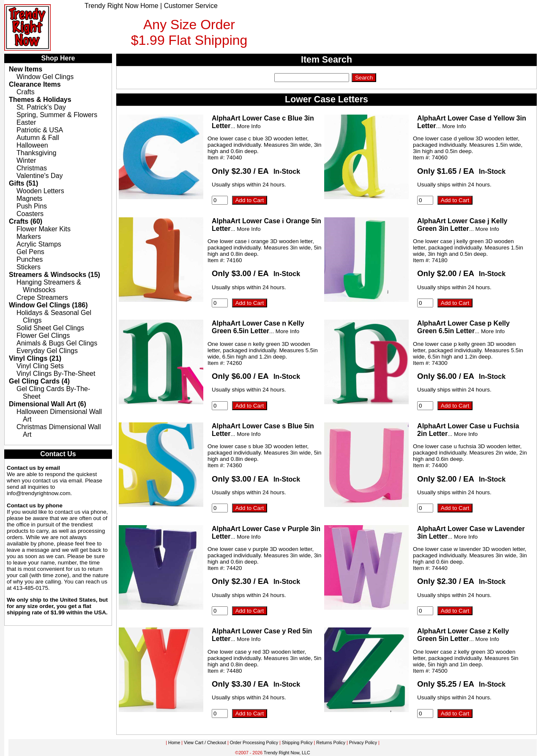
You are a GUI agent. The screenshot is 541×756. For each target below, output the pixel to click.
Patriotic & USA (40, 130)
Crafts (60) (26, 221)
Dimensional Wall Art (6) (48, 404)
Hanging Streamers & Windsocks (49, 286)
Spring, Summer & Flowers (57, 115)
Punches (30, 259)
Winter (26, 160)
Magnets (29, 199)
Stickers (29, 267)
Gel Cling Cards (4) (39, 381)
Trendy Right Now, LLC (287, 753)
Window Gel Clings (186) (48, 305)
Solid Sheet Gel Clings (50, 328)
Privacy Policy (363, 742)
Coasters (30, 214)
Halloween (32, 145)
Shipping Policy (297, 742)
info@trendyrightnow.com (39, 493)
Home (174, 742)
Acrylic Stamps (39, 244)
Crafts (26, 92)
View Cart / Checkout (205, 742)
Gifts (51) (23, 183)
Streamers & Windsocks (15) (55, 275)
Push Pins (32, 206)
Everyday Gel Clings (47, 351)
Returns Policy (331, 742)
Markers (29, 237)
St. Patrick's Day (41, 107)
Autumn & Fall (38, 138)
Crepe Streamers (42, 297)
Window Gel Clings (45, 77)
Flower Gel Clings (43, 336)
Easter (26, 122)
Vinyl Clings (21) (35, 358)
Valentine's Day (40, 176)
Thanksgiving (36, 153)
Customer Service (191, 6)
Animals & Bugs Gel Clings (57, 343)
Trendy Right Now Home (122, 6)
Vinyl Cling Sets (40, 366)
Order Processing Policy (254, 742)
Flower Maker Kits (44, 229)
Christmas (32, 168)
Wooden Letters (40, 191)
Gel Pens (30, 252)
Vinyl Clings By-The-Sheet (56, 374)
